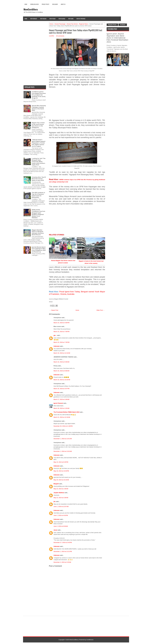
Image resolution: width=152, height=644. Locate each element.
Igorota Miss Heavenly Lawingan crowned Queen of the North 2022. (39, 108)
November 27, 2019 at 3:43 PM (63, 542)
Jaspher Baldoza (59, 493)
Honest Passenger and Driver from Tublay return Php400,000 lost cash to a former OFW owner (76, 31)
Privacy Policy (46, 4)
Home (26, 4)
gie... (55, 335)
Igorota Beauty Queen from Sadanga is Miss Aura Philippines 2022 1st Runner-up (39, 249)
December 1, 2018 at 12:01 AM (63, 439)
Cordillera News (35, 4)
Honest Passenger (60, 24)
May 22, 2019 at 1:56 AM (61, 489)
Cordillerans (90, 640)
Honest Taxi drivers (72, 24)
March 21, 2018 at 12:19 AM (62, 417)
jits (55, 501)
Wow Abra (71, 19)
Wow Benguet (34, 19)
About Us (63, 4)
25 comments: (60, 36)
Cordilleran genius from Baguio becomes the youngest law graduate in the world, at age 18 (39, 95)
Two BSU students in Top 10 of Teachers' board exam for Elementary (38, 195)
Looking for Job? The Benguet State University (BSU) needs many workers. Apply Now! (39, 162)
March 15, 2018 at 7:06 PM (62, 332)
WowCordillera (31, 9)
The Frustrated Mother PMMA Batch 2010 (67, 412)
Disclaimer (55, 4)
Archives (123, 25)
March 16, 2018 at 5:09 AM (61, 362)
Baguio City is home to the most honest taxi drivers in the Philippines (38, 125)
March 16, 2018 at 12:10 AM (62, 353)
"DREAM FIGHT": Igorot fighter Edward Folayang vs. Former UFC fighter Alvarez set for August (39, 143)
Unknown (57, 346)
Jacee (55, 530)
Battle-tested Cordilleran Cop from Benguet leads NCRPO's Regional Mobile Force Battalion (39, 214)
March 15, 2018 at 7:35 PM (62, 342)
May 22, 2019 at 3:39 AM (61, 498)
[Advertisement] (77, 105)
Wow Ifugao (53, 19)
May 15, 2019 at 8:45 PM (61, 462)
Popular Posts (112, 25)
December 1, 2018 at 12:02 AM (63, 451)
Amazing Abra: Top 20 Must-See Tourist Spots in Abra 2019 (39, 179)
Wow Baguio (43, 19)
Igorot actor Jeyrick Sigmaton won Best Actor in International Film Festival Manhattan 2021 (117, 38)
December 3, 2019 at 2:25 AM (62, 562)
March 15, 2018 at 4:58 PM (62, 323)
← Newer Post (54, 310)
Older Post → (100, 310)
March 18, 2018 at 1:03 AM (61, 408)
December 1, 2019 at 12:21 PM (63, 551)
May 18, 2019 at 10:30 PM (61, 471)
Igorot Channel (58, 403)
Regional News (83, 24)
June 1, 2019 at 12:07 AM (61, 507)
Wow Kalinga (62, 19)
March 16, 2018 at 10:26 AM (62, 380)
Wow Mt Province (81, 19)
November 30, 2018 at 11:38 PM (63, 426)
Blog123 (56, 484)
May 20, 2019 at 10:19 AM (61, 480)
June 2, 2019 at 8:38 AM (61, 526)
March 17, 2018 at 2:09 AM (61, 399)
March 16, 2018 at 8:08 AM (61, 371)
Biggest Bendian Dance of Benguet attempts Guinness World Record (38, 232)
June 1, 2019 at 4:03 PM (61, 515)
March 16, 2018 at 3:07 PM (62, 389)
